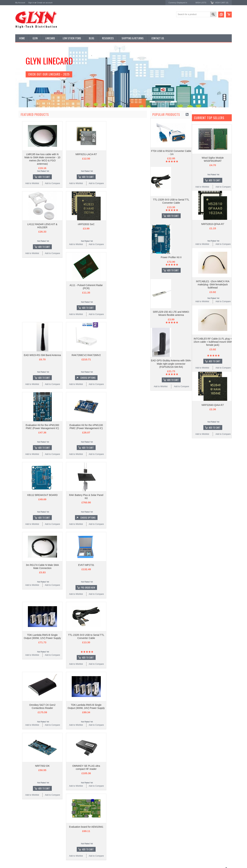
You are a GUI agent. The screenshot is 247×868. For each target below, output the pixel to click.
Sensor (20, 197)
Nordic (19, 251)
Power (20, 139)
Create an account (45, 3)
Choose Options (130, 378)
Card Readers (24, 145)
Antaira (19, 256)
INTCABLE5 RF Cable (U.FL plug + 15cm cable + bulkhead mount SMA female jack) (213, 342)
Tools (20, 209)
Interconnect (23, 174)
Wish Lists (201, 3)
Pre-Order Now (130, 587)
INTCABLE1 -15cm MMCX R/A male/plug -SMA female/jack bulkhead (213, 284)
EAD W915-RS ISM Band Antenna (84, 355)
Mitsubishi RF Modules (28, 156)
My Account (20, 3)
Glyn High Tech (23, 261)
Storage (21, 203)
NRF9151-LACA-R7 (128, 154)
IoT (19, 180)
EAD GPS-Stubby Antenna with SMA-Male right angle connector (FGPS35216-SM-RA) (36, 548)
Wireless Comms (25, 227)
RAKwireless (22, 275)
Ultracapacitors (24, 215)
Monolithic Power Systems (28, 279)
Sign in (31, 3)
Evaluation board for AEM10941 (128, 827)
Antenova (20, 270)
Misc (19, 186)
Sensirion (20, 284)
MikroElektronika (24, 242)
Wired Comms (24, 221)
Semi (19, 192)
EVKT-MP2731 (128, 565)
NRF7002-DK (84, 766)
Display (21, 133)
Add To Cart (38, 400)
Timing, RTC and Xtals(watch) (31, 127)
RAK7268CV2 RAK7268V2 (128, 355)
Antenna (21, 121)
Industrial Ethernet (26, 150)
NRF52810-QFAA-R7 (213, 224)
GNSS (20, 168)
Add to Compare (46, 571)
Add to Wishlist (26, 571)
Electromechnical (25, 162)
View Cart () (222, 3)
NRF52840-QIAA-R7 (213, 405)
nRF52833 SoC (128, 224)
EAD (18, 265)
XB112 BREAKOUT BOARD (84, 495)
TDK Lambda (22, 247)
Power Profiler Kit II (36, 442)
